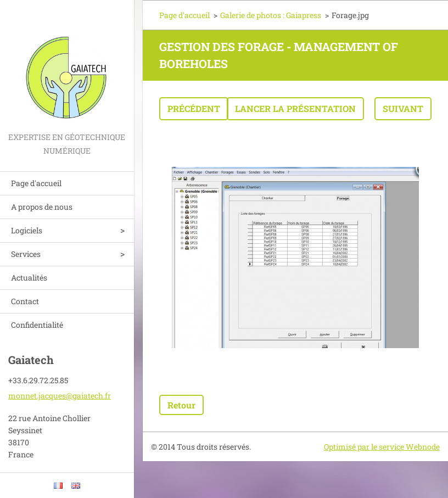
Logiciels (27, 230)
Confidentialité (37, 325)
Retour (181, 405)
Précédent (194, 108)
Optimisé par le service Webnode (382, 447)
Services (26, 254)
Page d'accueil (36, 183)
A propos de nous (42, 207)
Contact (25, 301)
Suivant (403, 108)
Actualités (29, 278)
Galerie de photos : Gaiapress (271, 15)
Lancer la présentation (295, 108)
